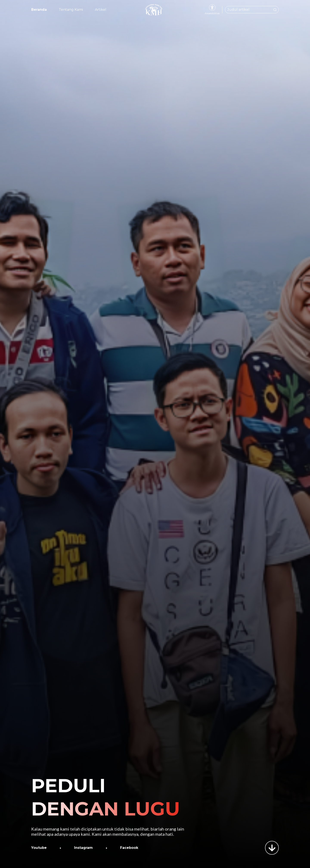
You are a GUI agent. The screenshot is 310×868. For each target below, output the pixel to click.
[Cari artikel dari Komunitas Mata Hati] (252, 10)
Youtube (39, 848)
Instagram (83, 848)
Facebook (129, 848)
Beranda (39, 10)
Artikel (101, 10)
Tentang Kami (71, 10)
